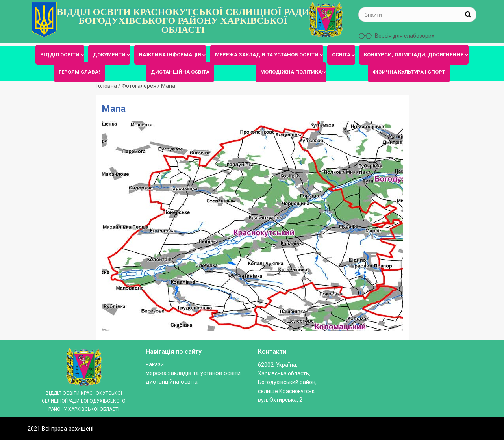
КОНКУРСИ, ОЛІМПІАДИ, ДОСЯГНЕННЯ (414, 55)
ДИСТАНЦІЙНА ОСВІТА (180, 72)
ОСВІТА (341, 55)
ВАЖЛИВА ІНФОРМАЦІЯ (170, 55)
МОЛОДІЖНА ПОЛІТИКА (291, 72)
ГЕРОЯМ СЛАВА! (79, 72)
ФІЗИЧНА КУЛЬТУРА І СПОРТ (409, 72)
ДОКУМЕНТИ (109, 55)
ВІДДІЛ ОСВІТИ (60, 55)
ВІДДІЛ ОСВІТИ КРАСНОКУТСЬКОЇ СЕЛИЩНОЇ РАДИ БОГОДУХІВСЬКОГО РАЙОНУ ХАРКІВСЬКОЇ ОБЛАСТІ (183, 21)
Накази (155, 365)
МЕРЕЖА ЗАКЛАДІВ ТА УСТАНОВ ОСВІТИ (267, 55)
